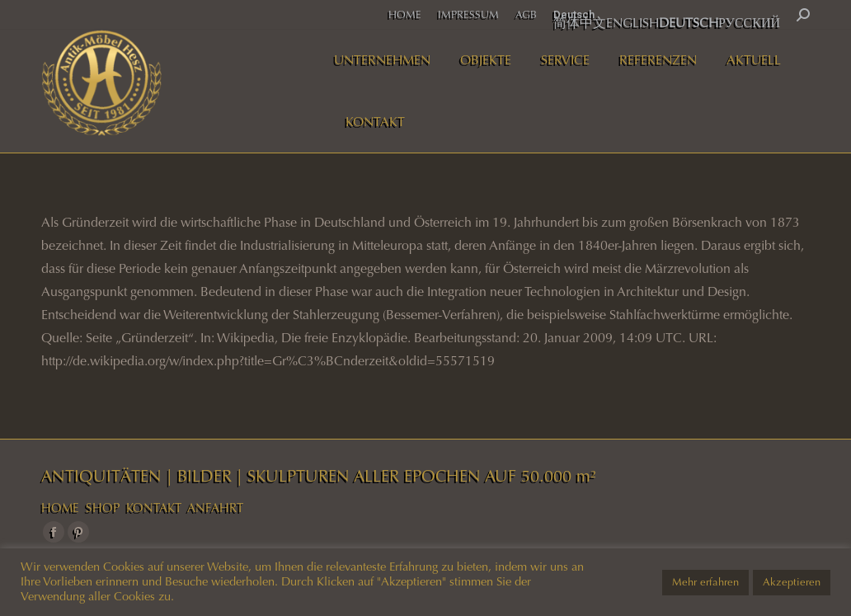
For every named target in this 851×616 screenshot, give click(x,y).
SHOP (103, 508)
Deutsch (574, 14)
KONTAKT (154, 508)
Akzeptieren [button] (792, 582)
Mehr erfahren (705, 582)
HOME (60, 508)
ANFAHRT (215, 508)
